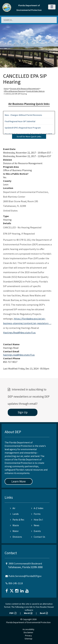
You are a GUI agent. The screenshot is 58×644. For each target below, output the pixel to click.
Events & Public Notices (35, 91)
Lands (14, 514)
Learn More (19, 481)
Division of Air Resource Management (25, 88)
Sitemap (28, 639)
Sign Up (23, 412)
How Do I (37, 520)
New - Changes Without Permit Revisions (23, 115)
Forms (36, 514)
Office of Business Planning (14, 91)
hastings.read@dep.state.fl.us (19, 355)
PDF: (13, 613)
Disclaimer (28, 632)
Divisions (16, 537)
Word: (28, 613)
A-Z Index (37, 508)
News (35, 525)
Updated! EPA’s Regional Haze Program (23, 128)
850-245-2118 (16, 583)
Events (36, 531)
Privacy (28, 635)
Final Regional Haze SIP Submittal (20, 121)
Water (14, 531)
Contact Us (38, 537)
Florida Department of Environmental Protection (28, 622)
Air (13, 508)
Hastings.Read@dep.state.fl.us (19, 333)
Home (6, 88)
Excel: (44, 613)
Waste (14, 525)
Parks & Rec (17, 520)
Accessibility (28, 629)
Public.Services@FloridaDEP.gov (25, 576)
